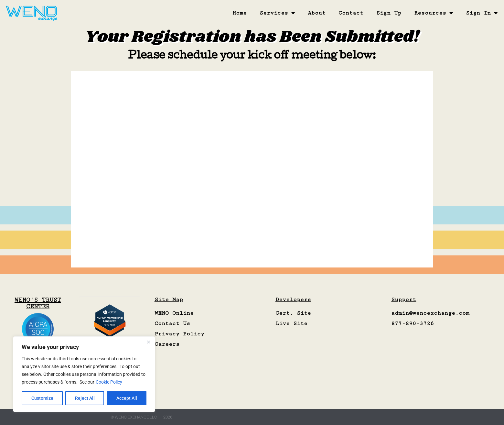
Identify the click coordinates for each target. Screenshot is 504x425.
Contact (351, 13)
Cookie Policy (109, 382)
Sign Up (389, 13)
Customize (42, 398)
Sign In (482, 13)
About (317, 13)
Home (240, 13)
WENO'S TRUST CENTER (38, 303)
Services (277, 13)
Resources (434, 13)
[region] (84, 374)
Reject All (85, 398)
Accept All (127, 398)
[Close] (148, 342)
